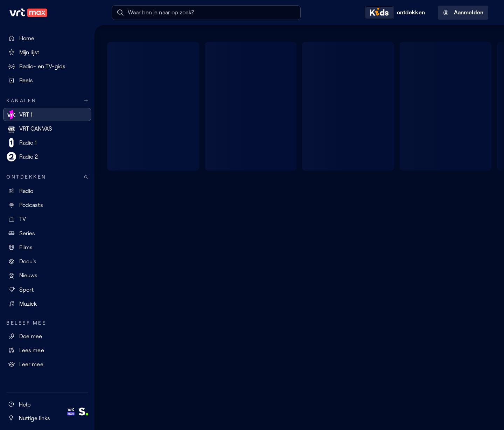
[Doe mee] (47, 336)
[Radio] (47, 191)
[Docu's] (47, 262)
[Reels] (47, 81)
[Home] (47, 38)
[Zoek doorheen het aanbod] (86, 177)
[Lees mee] (47, 350)
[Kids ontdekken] (397, 13)
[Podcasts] (47, 205)
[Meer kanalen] (86, 101)
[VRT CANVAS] (47, 129)
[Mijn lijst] (47, 52)
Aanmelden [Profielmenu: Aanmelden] (463, 13)
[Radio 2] (47, 157)
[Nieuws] (47, 276)
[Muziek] (47, 304)
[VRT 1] (47, 115)
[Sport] (47, 290)
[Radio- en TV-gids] (47, 67)
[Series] (47, 233)
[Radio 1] (47, 143)
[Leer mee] (47, 365)
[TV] (47, 219)
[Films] (47, 247)
